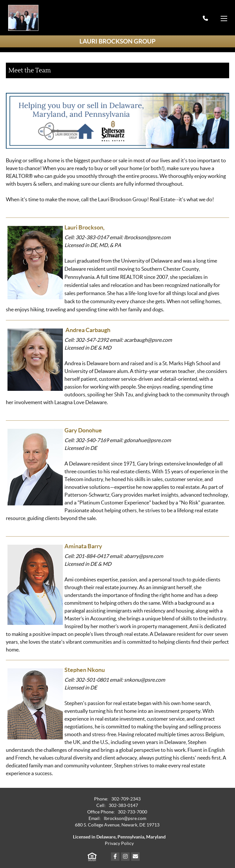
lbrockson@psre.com (125, 818)
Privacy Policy (119, 843)
